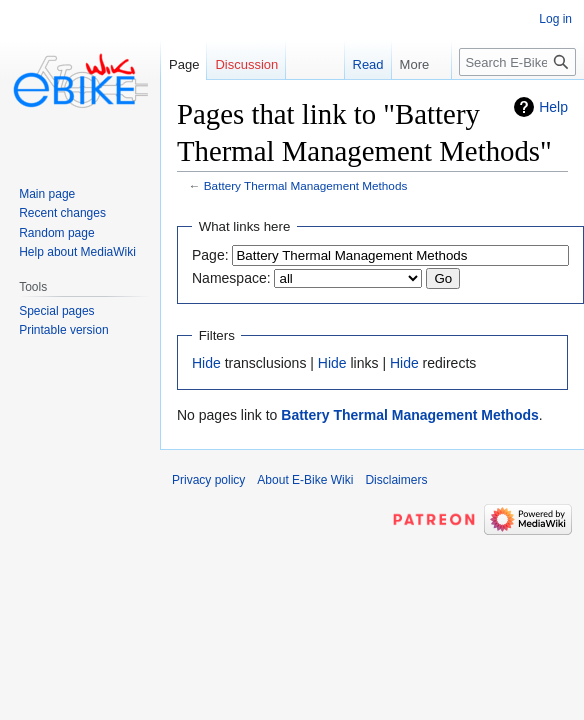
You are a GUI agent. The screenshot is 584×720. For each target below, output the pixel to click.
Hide (206, 363)
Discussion (246, 64)
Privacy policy (208, 480)
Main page (47, 194)
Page (184, 64)
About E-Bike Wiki (305, 480)
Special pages (56, 311)
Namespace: (231, 278)
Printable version (63, 330)
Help (553, 107)
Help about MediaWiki (77, 252)
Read (349, 64)
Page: (210, 255)
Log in (555, 19)
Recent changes (62, 213)
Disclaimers (396, 480)
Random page (56, 233)
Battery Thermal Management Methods (306, 185)
